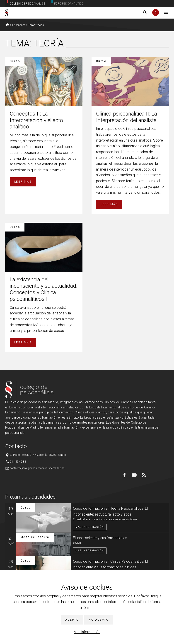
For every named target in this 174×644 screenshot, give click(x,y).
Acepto (72, 620)
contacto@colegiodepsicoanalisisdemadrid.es (37, 468)
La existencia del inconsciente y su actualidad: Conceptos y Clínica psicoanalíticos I (43, 289)
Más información (87, 632)
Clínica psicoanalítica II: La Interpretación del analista (127, 117)
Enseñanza (19, 25)
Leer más (23, 182)
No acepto (99, 620)
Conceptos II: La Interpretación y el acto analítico (36, 120)
